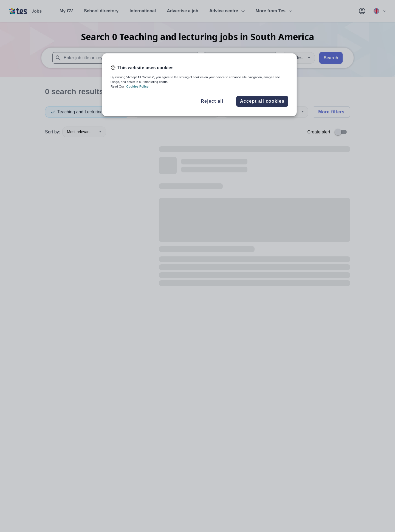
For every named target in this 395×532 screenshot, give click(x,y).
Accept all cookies (262, 101)
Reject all (212, 101)
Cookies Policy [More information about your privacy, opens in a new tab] (137, 86)
